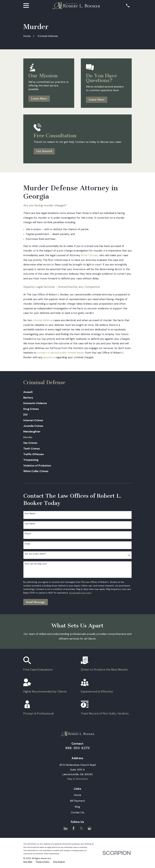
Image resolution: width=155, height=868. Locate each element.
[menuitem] (78, 392)
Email (27, 544)
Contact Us (77, 812)
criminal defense (43, 320)
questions (49, 357)
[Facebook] (74, 828)
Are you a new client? (35, 554)
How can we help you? (36, 564)
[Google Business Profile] (89, 828)
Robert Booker (89, 255)
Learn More (39, 99)
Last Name (30, 524)
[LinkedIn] (66, 828)
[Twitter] (81, 828)
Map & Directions (77, 779)
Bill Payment (77, 801)
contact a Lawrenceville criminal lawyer (61, 353)
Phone (28, 534)
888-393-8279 (77, 748)
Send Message (35, 602)
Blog (77, 807)
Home (77, 795)
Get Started (44, 151)
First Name (30, 513)
